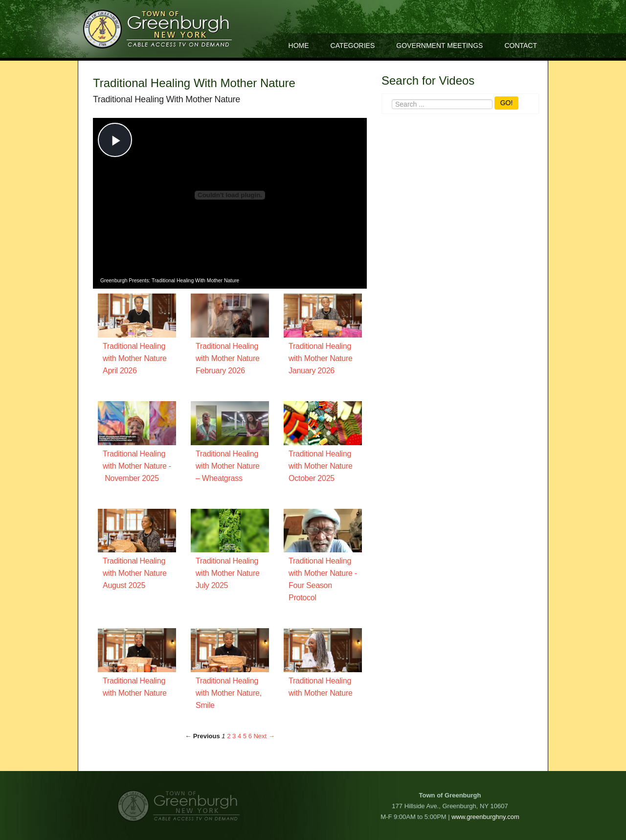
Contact (521, 45)
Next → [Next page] (264, 736)
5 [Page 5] (245, 736)
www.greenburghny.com (485, 817)
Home (299, 45)
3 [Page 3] (234, 736)
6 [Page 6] (250, 736)
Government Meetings (439, 45)
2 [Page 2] (229, 736)
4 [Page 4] (239, 736)
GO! (507, 103)
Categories (353, 45)
